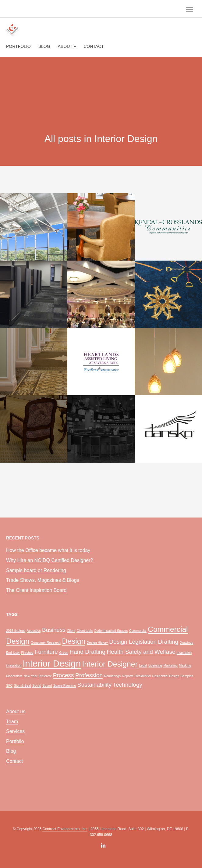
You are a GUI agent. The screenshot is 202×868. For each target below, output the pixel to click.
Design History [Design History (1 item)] (97, 642)
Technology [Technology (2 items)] (127, 685)
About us (16, 711)
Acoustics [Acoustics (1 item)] (34, 631)
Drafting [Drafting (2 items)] (168, 642)
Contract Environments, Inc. (65, 829)
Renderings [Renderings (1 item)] (112, 676)
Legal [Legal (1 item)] (143, 665)
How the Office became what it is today (48, 550)
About (67, 46)
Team (12, 722)
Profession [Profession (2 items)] (89, 675)
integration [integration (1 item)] (14, 665)
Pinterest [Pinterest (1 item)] (45, 676)
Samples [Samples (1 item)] (187, 676)
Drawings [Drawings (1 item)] (186, 642)
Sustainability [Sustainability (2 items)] (94, 685)
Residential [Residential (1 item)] (143, 676)
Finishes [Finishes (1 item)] (27, 653)
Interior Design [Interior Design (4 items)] (52, 663)
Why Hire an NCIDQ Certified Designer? (50, 560)
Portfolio (18, 46)
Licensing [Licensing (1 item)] (155, 665)
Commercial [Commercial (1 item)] (138, 631)
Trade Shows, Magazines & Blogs (43, 580)
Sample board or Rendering (36, 570)
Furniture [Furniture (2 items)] (46, 652)
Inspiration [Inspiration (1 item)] (184, 653)
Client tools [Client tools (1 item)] (85, 631)
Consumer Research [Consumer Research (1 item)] (46, 642)
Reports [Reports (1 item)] (128, 676)
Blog (44, 46)
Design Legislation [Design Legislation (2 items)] (133, 642)
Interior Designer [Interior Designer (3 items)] (110, 664)
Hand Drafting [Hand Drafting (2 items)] (87, 652)
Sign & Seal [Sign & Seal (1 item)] (23, 685)
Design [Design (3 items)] (74, 641)
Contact (94, 46)
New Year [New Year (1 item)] (30, 676)
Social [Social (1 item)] (37, 685)
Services (15, 731)
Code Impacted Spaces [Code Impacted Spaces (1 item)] (111, 631)
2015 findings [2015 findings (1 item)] (16, 631)
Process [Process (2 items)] (64, 675)
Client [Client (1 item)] (71, 631)
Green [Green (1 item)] (64, 653)
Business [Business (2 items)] (54, 630)
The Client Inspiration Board (36, 590)
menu (190, 9)
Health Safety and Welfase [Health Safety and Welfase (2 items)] (141, 652)
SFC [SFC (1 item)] (9, 685)
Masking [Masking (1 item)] (185, 665)
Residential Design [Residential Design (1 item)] (166, 676)
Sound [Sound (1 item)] (47, 685)
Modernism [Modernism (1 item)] (14, 676)
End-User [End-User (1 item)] (13, 653)
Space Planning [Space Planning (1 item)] (65, 685)
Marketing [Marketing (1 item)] (170, 665)
